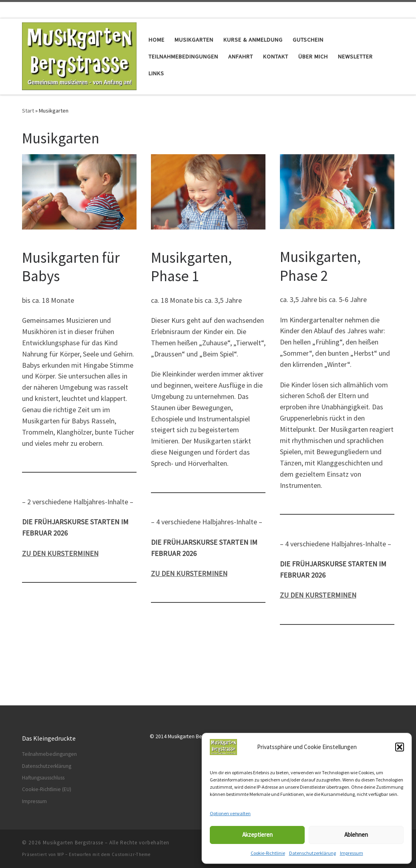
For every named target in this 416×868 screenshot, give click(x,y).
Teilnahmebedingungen (49, 754)
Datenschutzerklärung (313, 853)
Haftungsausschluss (43, 778)
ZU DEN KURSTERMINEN (318, 595)
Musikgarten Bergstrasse (73, 843)
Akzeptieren (257, 835)
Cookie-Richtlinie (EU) (47, 789)
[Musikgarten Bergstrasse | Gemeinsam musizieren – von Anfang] (79, 55)
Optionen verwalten (230, 813)
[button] (400, 747)
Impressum (352, 853)
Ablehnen (356, 835)
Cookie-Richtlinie (268, 853)
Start (28, 111)
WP (61, 854)
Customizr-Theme (131, 854)
